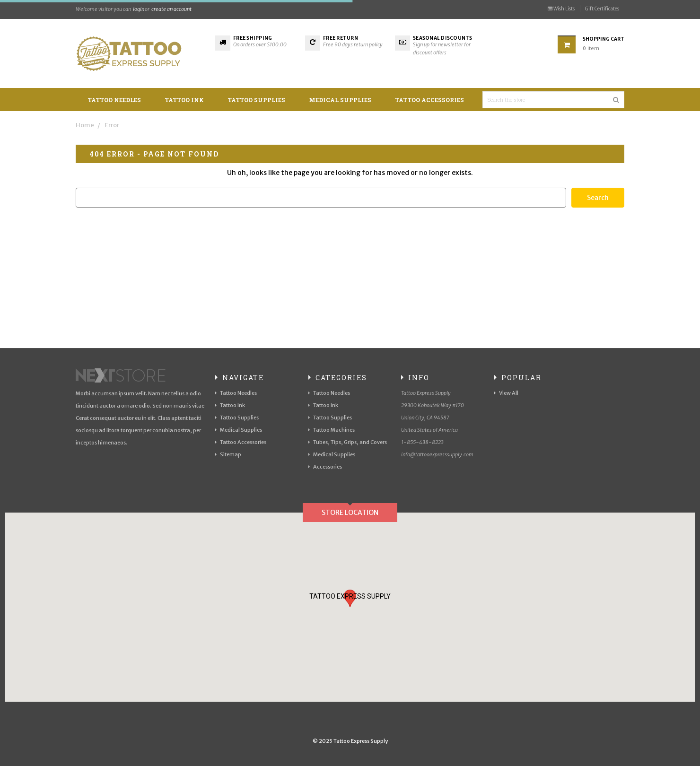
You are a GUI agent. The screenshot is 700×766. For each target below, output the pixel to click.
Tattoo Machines (334, 430)
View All (509, 393)
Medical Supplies (340, 100)
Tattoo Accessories (429, 100)
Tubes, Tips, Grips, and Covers (350, 442)
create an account (171, 9)
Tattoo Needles (114, 100)
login (139, 9)
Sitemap (231, 454)
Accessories (328, 467)
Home (85, 125)
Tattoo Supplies (256, 100)
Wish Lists (561, 9)
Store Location (350, 513)
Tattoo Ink (184, 100)
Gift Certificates (602, 9)
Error (112, 125)
